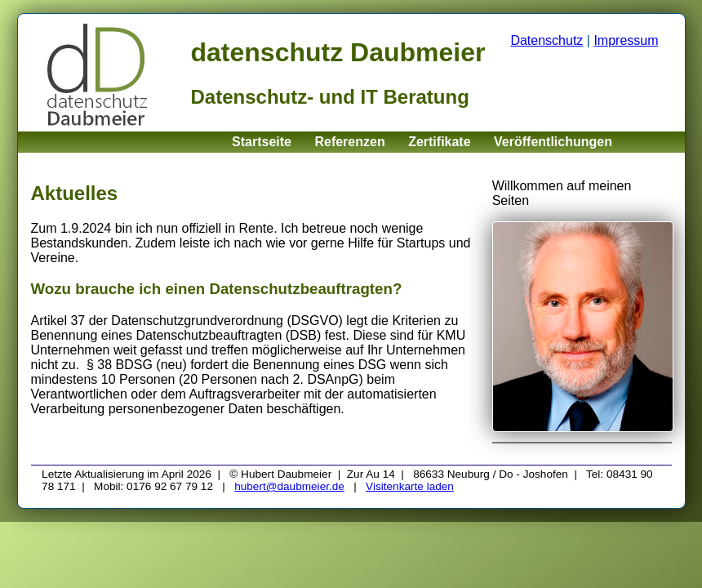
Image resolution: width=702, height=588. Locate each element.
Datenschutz (546, 40)
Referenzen (349, 142)
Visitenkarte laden (410, 486)
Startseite (262, 142)
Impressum (626, 40)
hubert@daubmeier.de (289, 486)
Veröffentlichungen (553, 142)
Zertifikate (439, 142)
